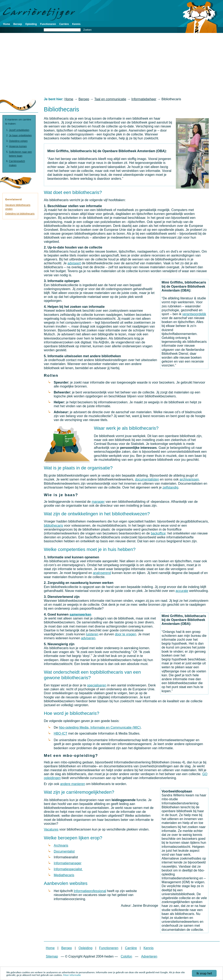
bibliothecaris (53, 526)
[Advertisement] (111, 65)
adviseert (74, 263)
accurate (182, 591)
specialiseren (97, 685)
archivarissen (189, 479)
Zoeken (87, 30)
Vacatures (51, 829)
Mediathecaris (64, 875)
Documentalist (64, 851)
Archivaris (61, 845)
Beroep (18, 24)
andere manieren (73, 784)
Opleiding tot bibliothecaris (20, 214)
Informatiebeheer (144, 99)
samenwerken (80, 614)
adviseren (88, 638)
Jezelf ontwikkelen (19, 130)
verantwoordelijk (194, 314)
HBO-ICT (60, 733)
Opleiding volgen (18, 141)
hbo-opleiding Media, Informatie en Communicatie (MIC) (100, 727)
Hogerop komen (18, 146)
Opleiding (31, 24)
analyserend (102, 573)
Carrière (64, 24)
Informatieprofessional (90, 891)
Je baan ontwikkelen (20, 135)
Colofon (126, 956)
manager (98, 502)
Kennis (76, 24)
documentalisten (147, 479)
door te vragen (126, 634)
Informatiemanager (68, 863)
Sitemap (52, 956)
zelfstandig (170, 487)
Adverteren (149, 956)
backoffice (158, 533)
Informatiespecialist (68, 869)
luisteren (92, 634)
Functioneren (48, 24)
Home (7, 24)
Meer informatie (72, 975)
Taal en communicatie (110, 99)
